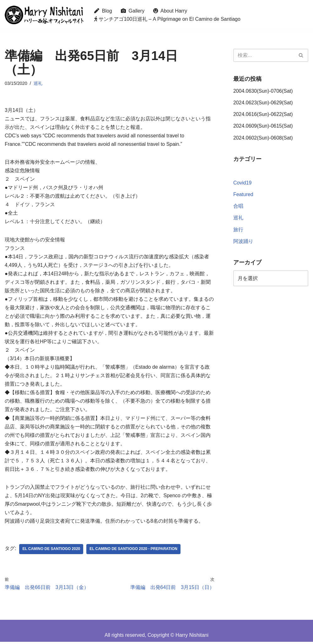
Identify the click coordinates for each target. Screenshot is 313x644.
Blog (103, 11)
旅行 (238, 230)
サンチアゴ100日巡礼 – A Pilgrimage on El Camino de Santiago (167, 19)
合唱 (238, 207)
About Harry (171, 11)
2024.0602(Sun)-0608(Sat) (263, 138)
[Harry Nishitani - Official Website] (44, 15)
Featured (243, 195)
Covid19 (243, 183)
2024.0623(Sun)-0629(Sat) (263, 103)
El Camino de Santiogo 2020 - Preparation (134, 551)
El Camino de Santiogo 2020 (51, 551)
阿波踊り (243, 242)
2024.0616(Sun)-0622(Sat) (263, 115)
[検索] (264, 55)
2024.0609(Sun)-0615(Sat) (263, 126)
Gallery (133, 11)
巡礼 (38, 83)
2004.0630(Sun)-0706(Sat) (263, 91)
